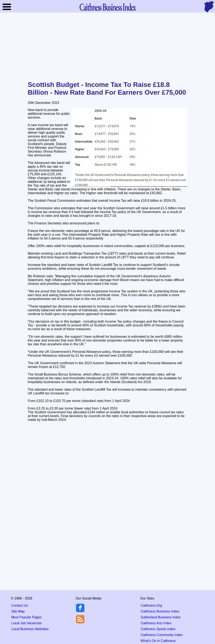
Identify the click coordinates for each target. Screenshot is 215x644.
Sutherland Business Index (161, 617)
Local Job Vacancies (27, 623)
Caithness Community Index (162, 635)
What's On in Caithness (158, 641)
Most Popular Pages (26, 617)
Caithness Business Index (160, 611)
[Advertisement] (107, 47)
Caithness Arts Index (156, 623)
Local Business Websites (30, 629)
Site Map (18, 611)
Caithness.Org (151, 605)
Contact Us (20, 605)
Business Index (107, 7)
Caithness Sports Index (158, 629)
